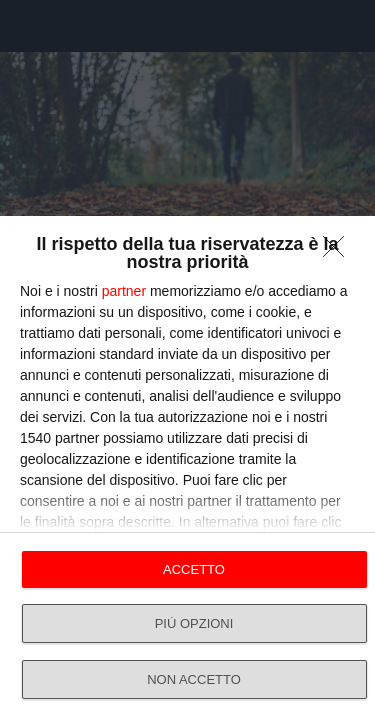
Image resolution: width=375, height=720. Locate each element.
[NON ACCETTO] (339, 252)
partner (124, 291)
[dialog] (187, 468)
